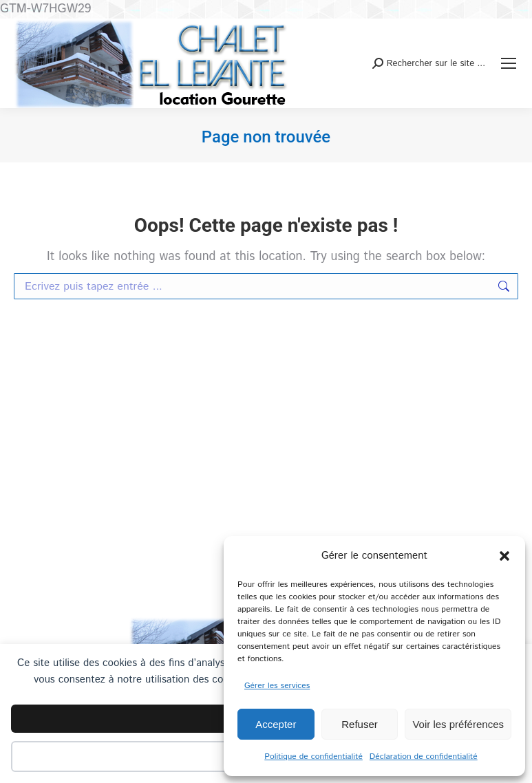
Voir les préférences (458, 724)
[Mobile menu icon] (509, 63)
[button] (504, 556)
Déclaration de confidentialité (424, 757)
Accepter (276, 724)
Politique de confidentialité (313, 757)
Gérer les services (277, 686)
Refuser (360, 724)
